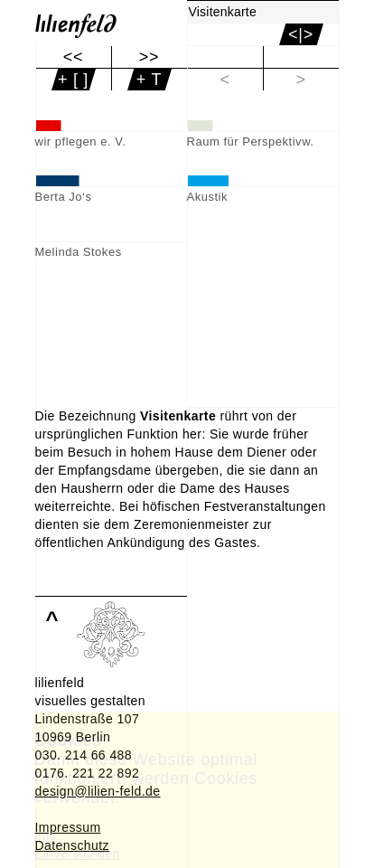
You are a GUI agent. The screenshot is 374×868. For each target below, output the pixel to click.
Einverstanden (77, 854)
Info (46, 835)
